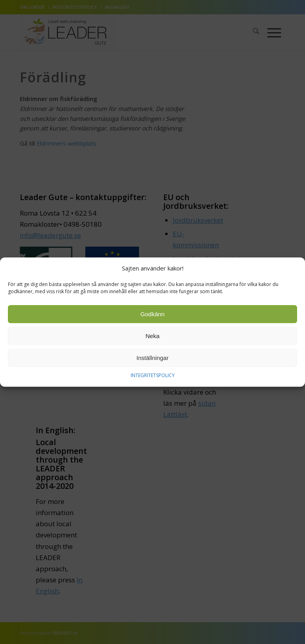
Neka (152, 336)
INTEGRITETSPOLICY (153, 376)
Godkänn (153, 314)
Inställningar (153, 358)
